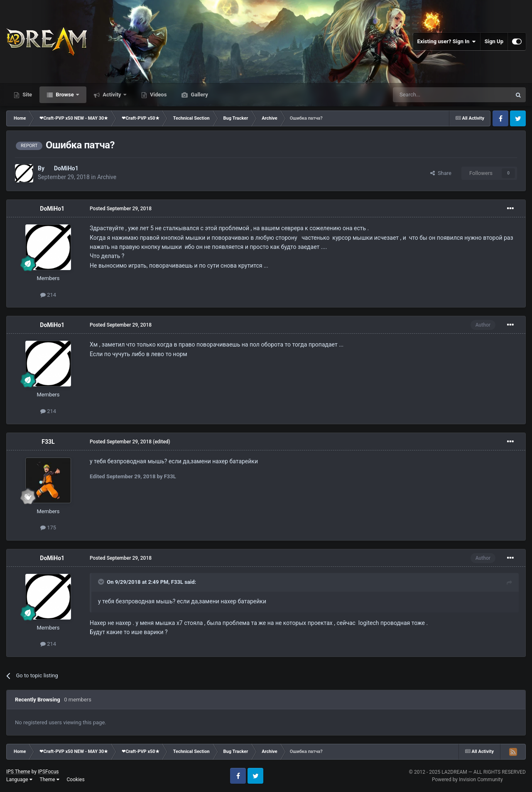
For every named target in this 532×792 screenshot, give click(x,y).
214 (48, 295)
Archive (107, 177)
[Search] (432, 95)
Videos (158, 95)
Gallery (199, 95)
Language (19, 780)
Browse (65, 95)
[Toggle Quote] (102, 582)
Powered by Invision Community (467, 780)
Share (441, 173)
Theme (50, 780)
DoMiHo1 (66, 168)
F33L (48, 442)
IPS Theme (18, 772)
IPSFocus (48, 772)
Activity (112, 95)
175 (48, 528)
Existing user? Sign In (447, 42)
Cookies (76, 780)
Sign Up (494, 41)
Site (27, 95)
